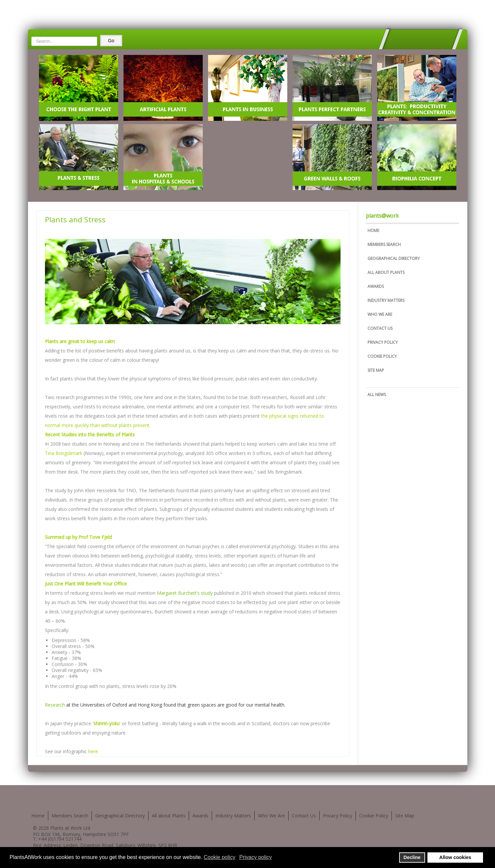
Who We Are (380, 314)
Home (373, 230)
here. (94, 751)
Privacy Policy (383, 342)
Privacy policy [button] (256, 857)
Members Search (384, 244)
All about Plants (386, 272)
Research (55, 705)
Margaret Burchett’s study (185, 593)
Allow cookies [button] (455, 857)
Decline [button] (412, 857)
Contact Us (380, 328)
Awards (376, 286)
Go (111, 41)
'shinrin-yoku (106, 723)
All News (377, 395)
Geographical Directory (394, 258)
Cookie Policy (382, 356)
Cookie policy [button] (220, 857)
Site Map (376, 370)
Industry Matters (386, 300)
